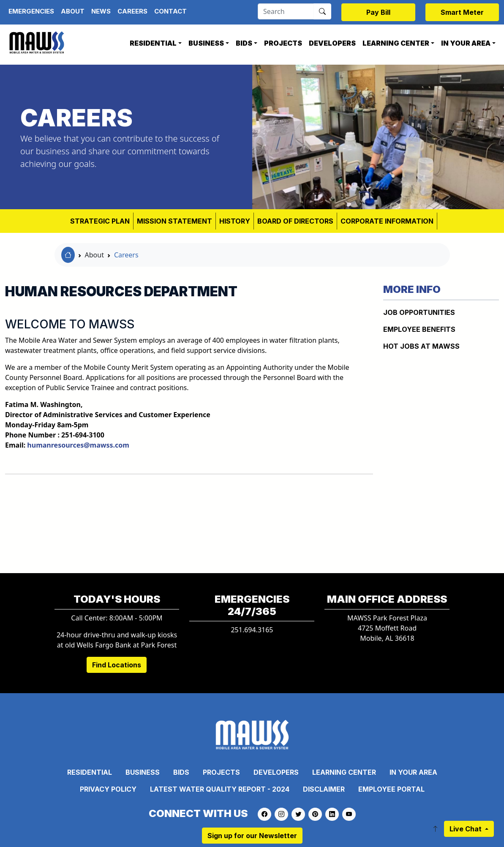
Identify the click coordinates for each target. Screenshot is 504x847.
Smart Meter (462, 12)
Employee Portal (391, 789)
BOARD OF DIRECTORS (295, 221)
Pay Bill (378, 12)
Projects (283, 43)
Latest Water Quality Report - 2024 (220, 789)
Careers (132, 11)
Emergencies (31, 11)
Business (206, 43)
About (73, 11)
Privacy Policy (108, 789)
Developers (332, 43)
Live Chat (466, 829)
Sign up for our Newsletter (252, 836)
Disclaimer (324, 789)
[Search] (286, 11)
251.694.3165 (252, 630)
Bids (244, 43)
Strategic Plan (100, 221)
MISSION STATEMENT (174, 221)
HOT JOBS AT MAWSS (421, 346)
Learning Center (396, 43)
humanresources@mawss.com (78, 445)
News (101, 11)
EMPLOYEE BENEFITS (419, 329)
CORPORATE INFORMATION (387, 221)
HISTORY (235, 221)
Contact (170, 11)
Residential (153, 43)
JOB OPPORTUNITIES (419, 312)
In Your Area (466, 43)
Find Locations (117, 665)
